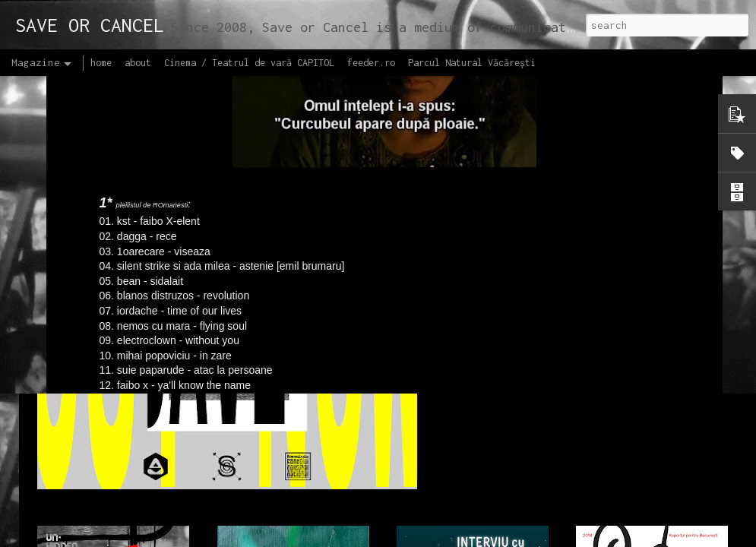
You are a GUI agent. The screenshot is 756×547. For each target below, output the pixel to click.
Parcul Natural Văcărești (472, 63)
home (101, 63)
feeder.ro (371, 63)
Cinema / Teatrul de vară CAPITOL (249, 63)
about (138, 63)
